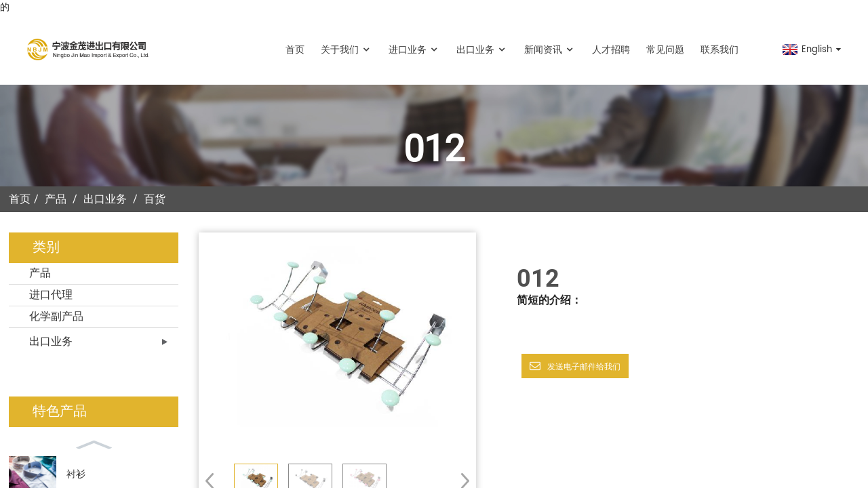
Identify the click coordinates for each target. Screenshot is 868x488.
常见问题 (665, 50)
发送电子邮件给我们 (584, 367)
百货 (155, 199)
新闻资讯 (550, 50)
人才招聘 (611, 50)
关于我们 (347, 50)
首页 (295, 50)
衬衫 (76, 474)
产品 (56, 199)
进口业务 (414, 50)
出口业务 (482, 50)
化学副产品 (56, 317)
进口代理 (51, 295)
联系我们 (719, 50)
